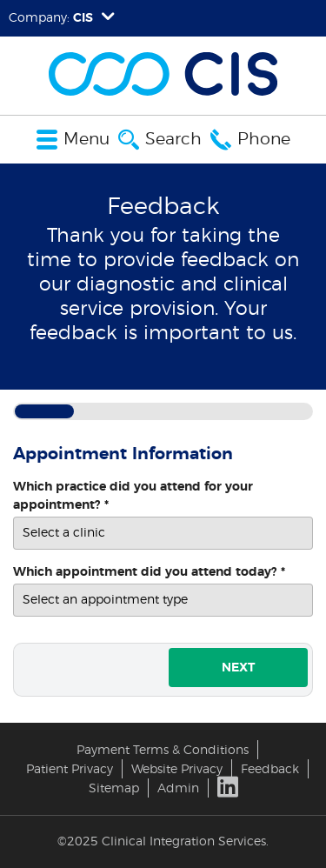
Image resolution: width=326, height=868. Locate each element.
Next (238, 668)
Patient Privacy (70, 769)
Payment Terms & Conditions (163, 750)
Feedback (270, 769)
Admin (178, 788)
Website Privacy (177, 769)
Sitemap (114, 788)
